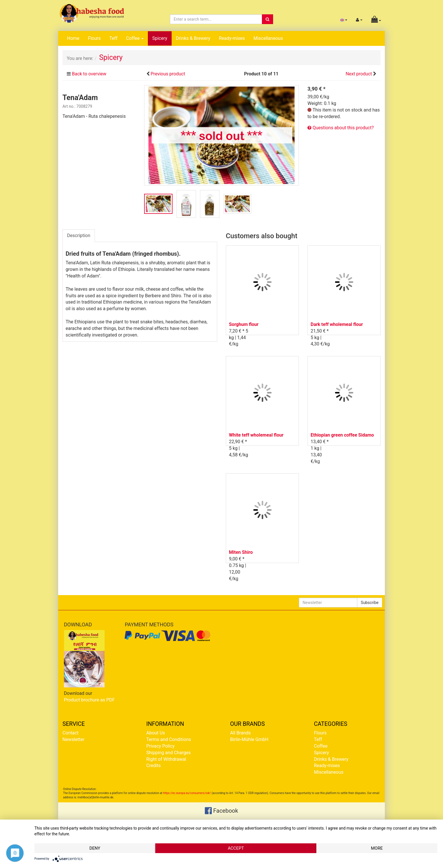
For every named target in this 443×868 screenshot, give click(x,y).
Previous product (168, 74)
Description (79, 235)
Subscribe (370, 603)
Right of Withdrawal (166, 759)
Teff (113, 38)
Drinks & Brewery (193, 38)
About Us (156, 733)
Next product (359, 74)
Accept (236, 848)
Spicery (160, 38)
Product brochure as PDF (89, 700)
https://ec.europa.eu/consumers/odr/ (187, 793)
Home (73, 38)
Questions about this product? (341, 128)
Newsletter (73, 739)
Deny (95, 848)
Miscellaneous (268, 38)
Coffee (135, 38)
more (377, 848)
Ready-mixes (232, 38)
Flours (94, 38)
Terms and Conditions (169, 739)
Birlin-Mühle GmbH (249, 739)
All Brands (240, 733)
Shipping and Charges (169, 753)
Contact (70, 733)
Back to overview (89, 74)
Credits (154, 766)
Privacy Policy (161, 746)
